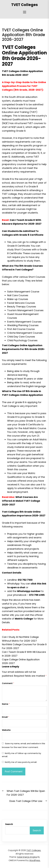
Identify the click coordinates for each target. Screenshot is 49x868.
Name (6, 704)
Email (6, 717)
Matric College (24, 619)
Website (6, 730)
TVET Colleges (24, 5)
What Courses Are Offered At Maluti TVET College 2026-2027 (21, 501)
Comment (8, 683)
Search (9, 824)
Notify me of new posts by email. (21, 762)
